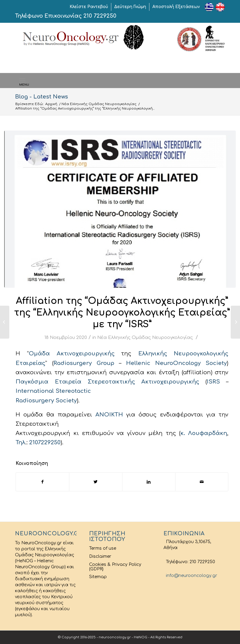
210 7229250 (100, 16)
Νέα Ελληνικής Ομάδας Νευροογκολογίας (99, 104)
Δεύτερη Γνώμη (130, 7)
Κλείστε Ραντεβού (89, 7)
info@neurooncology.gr (190, 576)
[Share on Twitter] (96, 482)
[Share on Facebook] (42, 482)
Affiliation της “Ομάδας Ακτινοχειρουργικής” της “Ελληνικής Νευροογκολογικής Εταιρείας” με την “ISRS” (122, 313)
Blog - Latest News (42, 97)
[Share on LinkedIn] (149, 482)
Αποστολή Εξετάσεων (176, 7)
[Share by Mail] (202, 482)
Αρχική (51, 104)
